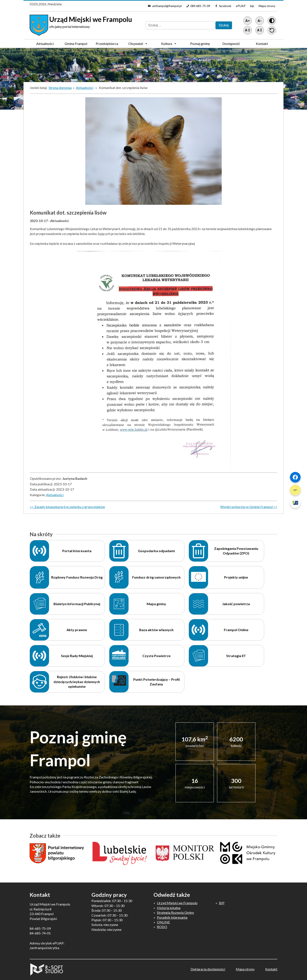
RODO (162, 927)
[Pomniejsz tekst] (260, 21)
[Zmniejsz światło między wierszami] (260, 30)
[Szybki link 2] (295, 490)
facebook (225, 6)
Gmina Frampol (76, 45)
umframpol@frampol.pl (167, 6)
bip (252, 6)
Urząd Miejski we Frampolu (177, 903)
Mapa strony (267, 6)
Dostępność (231, 44)
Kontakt (262, 44)
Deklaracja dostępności (208, 969)
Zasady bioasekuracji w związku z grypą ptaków (70, 507)
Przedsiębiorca (107, 45)
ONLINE (163, 922)
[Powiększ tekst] (248, 21)
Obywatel (138, 44)
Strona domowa (60, 88)
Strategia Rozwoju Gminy (175, 912)
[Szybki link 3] (295, 503)
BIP (222, 903)
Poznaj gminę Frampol (200, 45)
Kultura (169, 44)
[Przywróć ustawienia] (272, 30)
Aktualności (45, 44)
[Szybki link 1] (295, 477)
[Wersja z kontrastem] (272, 21)
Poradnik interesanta (172, 917)
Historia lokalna (169, 908)
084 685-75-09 (200, 6)
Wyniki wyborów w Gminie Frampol (246, 507)
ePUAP (241, 6)
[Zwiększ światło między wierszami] (248, 30)
